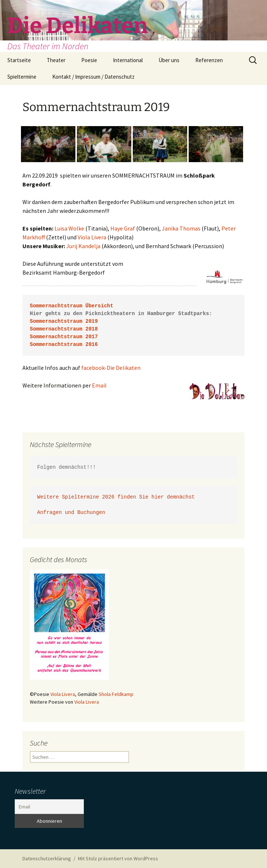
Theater (56, 60)
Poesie (89, 60)
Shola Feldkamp (116, 694)
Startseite (19, 60)
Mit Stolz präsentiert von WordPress (118, 858)
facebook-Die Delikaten (111, 368)
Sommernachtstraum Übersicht (72, 306)
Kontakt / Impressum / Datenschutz (93, 77)
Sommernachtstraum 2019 (64, 322)
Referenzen (209, 60)
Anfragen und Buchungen (73, 513)
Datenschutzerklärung (47, 858)
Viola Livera (92, 237)
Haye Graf (123, 228)
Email (99, 385)
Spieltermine (22, 77)
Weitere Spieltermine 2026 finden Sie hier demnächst (116, 497)
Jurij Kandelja (83, 246)
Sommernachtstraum (56, 337)
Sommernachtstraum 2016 (64, 345)
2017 (90, 337)
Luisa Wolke (69, 228)
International (128, 60)
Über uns (169, 60)
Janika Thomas (181, 228)
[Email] (49, 807)
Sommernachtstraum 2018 (64, 329)
